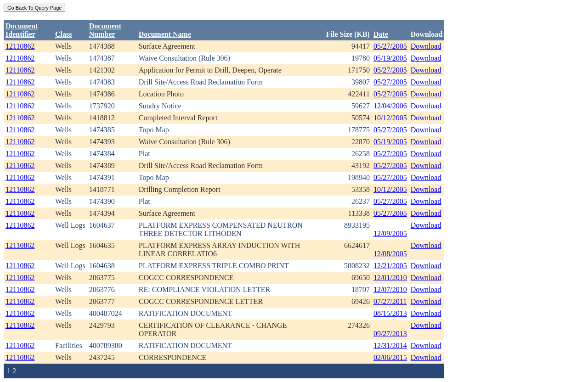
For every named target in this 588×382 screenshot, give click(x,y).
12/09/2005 (390, 233)
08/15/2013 (390, 313)
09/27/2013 (390, 334)
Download (426, 46)
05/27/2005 (390, 46)
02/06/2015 (390, 357)
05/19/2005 (390, 58)
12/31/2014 (390, 345)
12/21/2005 (390, 266)
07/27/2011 (390, 301)
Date (381, 34)
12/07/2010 (390, 289)
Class (63, 34)
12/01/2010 (390, 278)
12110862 (20, 46)
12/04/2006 (390, 106)
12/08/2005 (390, 254)
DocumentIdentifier (22, 30)
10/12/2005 (390, 118)
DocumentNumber (105, 30)
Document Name (165, 34)
